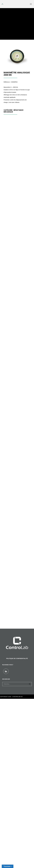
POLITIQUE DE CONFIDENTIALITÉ (17, 658)
